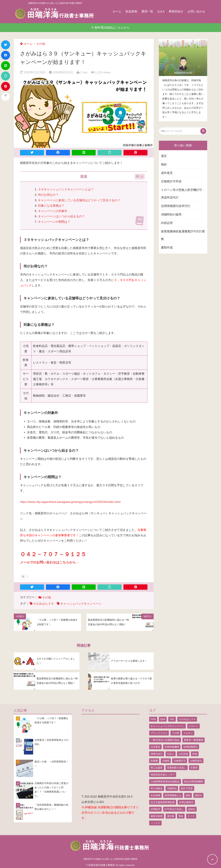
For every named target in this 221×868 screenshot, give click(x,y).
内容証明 (167, 223)
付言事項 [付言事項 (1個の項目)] (155, 747)
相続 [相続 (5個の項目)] (188, 795)
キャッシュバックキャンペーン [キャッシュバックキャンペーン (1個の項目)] (167, 726)
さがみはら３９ (44, 604)
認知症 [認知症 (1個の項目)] (192, 809)
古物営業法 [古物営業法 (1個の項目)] (196, 761)
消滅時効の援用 (171, 214)
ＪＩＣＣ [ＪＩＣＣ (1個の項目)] (155, 823)
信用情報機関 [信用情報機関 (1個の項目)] (172, 747)
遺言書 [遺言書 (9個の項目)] (171, 816)
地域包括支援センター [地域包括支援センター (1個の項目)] (163, 775)
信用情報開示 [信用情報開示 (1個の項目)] (190, 747)
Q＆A (161, 12)
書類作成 (167, 248)
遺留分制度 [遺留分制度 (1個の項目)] (157, 816)
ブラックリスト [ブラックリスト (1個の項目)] (159, 733)
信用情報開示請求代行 (176, 206)
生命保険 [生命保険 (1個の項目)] (155, 795)
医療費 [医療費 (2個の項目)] (154, 761)
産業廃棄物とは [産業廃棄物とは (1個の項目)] (173, 795)
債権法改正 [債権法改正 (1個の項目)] (157, 754)
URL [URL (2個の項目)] (172, 719)
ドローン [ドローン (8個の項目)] (194, 726)
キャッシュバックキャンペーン (81, 604)
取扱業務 (131, 12)
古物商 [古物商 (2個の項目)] (166, 761)
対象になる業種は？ (51, 206)
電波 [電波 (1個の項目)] (181, 816)
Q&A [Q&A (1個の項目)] (163, 719)
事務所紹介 (176, 12)
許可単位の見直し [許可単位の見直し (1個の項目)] (174, 809)
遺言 (164, 156)
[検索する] (203, 131)
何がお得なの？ (48, 195)
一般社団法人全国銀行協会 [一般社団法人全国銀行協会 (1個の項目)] (165, 740)
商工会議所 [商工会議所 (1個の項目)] (157, 768)
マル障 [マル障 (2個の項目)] (175, 733)
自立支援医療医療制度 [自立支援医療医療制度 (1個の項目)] (163, 802)
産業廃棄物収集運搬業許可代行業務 (183, 235)
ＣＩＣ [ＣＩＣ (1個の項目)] (191, 816)
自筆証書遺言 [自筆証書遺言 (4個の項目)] (186, 802)
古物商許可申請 (171, 181)
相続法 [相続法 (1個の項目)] (198, 795)
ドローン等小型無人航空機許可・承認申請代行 (183, 194)
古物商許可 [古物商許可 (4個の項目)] (180, 761)
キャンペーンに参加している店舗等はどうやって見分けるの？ (79, 200)
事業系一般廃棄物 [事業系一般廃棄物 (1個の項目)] (194, 740)
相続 (164, 164)
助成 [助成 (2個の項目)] (195, 754)
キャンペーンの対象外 (53, 211)
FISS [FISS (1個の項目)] (153, 719)
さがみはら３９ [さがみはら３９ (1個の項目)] (187, 719)
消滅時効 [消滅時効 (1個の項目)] (172, 788)
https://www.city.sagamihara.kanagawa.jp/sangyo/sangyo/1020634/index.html (70, 502)
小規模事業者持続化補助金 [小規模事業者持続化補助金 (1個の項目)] (165, 781)
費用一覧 (147, 12)
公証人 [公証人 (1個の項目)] (171, 754)
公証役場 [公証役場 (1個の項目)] (183, 754)
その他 (41, 44)
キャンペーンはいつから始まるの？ (61, 216)
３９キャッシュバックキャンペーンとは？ (66, 189)
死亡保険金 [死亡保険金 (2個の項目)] (157, 788)
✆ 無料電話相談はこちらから (111, 28)
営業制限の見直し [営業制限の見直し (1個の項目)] (177, 768)
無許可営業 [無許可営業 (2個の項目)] (187, 788)
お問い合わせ (196, 12)
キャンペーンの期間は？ (54, 222)
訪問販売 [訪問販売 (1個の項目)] (155, 809)
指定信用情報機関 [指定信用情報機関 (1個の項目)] (194, 781)
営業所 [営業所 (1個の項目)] (194, 768)
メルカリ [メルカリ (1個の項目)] (188, 733)
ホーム (117, 12)
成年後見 (167, 173)
